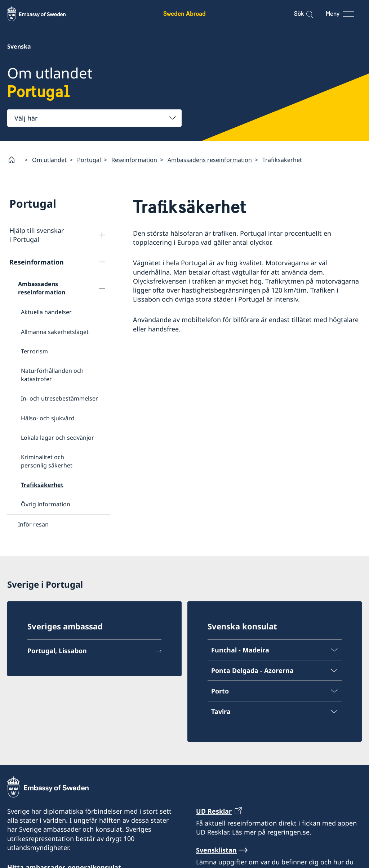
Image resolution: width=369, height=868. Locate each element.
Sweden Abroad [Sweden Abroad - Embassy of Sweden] (184, 13)
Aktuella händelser (46, 312)
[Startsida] (14, 160)
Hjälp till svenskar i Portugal (37, 235)
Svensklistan (216, 851)
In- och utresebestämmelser (59, 398)
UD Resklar (214, 812)
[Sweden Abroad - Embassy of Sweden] (43, 14)
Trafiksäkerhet (42, 485)
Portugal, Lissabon (57, 652)
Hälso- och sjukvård (48, 418)
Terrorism (34, 351)
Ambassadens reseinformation (210, 159)
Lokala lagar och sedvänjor (57, 438)
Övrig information (46, 504)
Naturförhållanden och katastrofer (52, 375)
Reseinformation (134, 159)
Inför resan (33, 524)
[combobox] (94, 118)
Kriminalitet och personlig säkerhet (47, 461)
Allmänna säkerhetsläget (55, 331)
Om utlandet (49, 159)
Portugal (89, 159)
